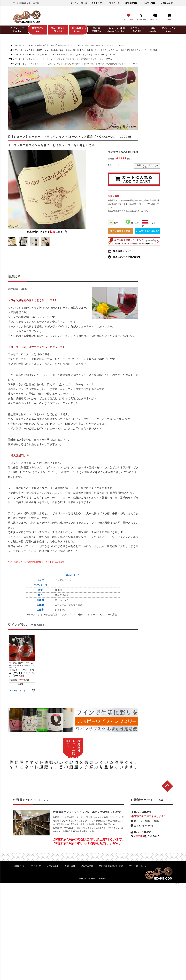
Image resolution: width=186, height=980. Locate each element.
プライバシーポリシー (139, 866)
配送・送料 (70, 866)
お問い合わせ (167, 3)
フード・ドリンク (23, 59)
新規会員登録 (131, 3)
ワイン (18, 55)
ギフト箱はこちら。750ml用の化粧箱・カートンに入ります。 (37, 562)
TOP (11, 45)
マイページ (114, 3)
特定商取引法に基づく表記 (111, 866)
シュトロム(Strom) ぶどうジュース (60, 50)
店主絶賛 (132, 223)
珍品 (113, 223)
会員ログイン (97, 3)
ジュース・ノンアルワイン (44, 64)
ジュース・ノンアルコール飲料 (29, 45)
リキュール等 (29, 55)
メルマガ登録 (149, 3)
